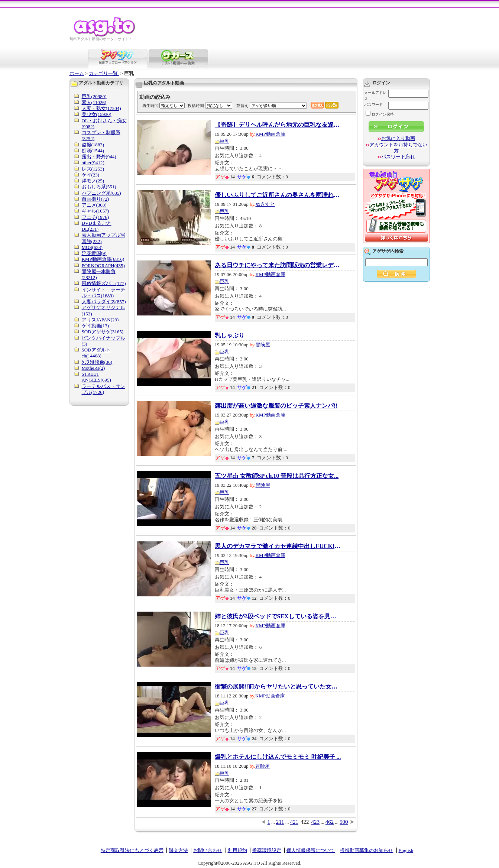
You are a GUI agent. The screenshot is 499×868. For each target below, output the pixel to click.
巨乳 (224, 141)
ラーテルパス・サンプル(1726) (103, 389)
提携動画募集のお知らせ (367, 850)
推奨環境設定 (267, 850)
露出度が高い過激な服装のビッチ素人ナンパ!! (276, 406)
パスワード (373, 105)
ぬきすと (265, 204)
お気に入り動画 (398, 138)
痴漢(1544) (93, 151)
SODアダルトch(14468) (96, 353)
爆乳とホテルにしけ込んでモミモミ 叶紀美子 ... (278, 757)
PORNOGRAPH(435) (103, 265)
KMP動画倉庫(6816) (103, 259)
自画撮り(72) (95, 199)
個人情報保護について (311, 850)
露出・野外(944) (99, 157)
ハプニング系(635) (101, 193)
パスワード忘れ (398, 157)
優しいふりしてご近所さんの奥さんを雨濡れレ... (278, 195)
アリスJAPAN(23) (100, 320)
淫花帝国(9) (94, 253)
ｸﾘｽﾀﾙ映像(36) (97, 362)
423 (316, 822)
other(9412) (93, 163)
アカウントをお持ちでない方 (398, 148)
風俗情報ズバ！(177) (104, 283)
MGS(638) (92, 247)
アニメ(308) (94, 205)
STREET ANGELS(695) (96, 377)
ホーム (77, 73)
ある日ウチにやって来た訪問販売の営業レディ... (278, 265)
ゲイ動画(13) (95, 326)
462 (330, 822)
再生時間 (150, 106)
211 (280, 822)
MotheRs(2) (93, 368)
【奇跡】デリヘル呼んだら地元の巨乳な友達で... (278, 125)
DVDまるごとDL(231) (97, 226)
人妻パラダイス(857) (104, 302)
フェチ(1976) (95, 217)
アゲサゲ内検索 (388, 251)
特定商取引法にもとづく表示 (132, 850)
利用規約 (237, 850)
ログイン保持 (380, 114)
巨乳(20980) (94, 96)
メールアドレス (375, 96)
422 (305, 822)
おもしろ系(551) (99, 187)
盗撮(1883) (93, 145)
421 (294, 822)
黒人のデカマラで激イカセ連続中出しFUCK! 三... (278, 546)
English (406, 850)
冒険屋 (263, 345)
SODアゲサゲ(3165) (103, 332)
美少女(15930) (97, 114)
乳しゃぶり (230, 336)
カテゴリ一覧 (104, 73)
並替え (242, 106)
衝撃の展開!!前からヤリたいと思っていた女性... (278, 687)
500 (344, 822)
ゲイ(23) (91, 175)
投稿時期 (196, 106)
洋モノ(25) (93, 181)
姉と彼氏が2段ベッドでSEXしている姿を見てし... (278, 616)
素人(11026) (94, 102)
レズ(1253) (93, 169)
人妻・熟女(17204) (101, 108)
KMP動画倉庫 (270, 134)
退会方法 (178, 850)
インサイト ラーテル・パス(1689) (103, 293)
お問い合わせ (208, 850)
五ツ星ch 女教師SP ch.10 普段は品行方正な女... (277, 476)
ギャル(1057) (95, 211)
